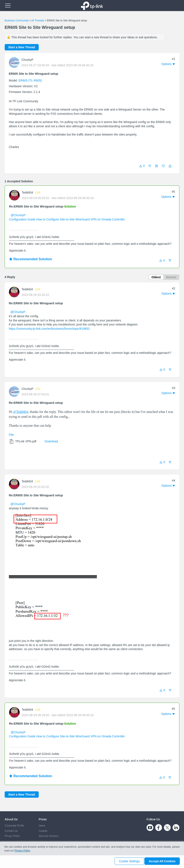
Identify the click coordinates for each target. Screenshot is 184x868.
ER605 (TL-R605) (30, 80)
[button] (170, 166)
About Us (11, 819)
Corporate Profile (14, 826)
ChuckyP (27, 60)
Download (51, 442)
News (42, 826)
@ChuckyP (18, 215)
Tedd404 (27, 192)
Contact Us (11, 831)
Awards (43, 831)
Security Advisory (49, 836)
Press (43, 819)
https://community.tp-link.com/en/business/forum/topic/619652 (49, 329)
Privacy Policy (12, 836)
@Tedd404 (21, 413)
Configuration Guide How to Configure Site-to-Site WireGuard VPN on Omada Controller (67, 219)
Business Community (17, 21)
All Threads (37, 21)
